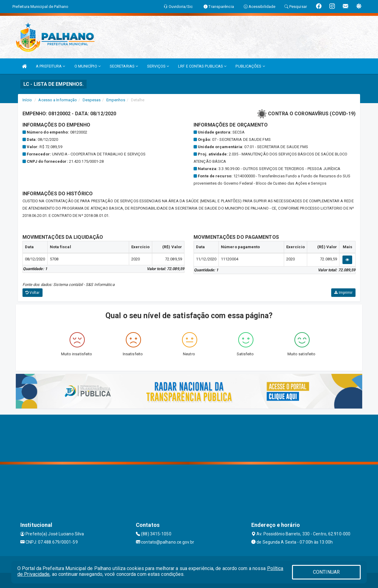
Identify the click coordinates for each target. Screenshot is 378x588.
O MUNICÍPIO (88, 66)
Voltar (33, 293)
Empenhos (116, 100)
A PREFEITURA (50, 66)
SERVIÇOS (158, 66)
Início (27, 100)
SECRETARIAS (124, 66)
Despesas (92, 100)
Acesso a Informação (58, 100)
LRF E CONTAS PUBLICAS (202, 66)
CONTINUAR (326, 572)
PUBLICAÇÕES (250, 66)
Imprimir (343, 293)
